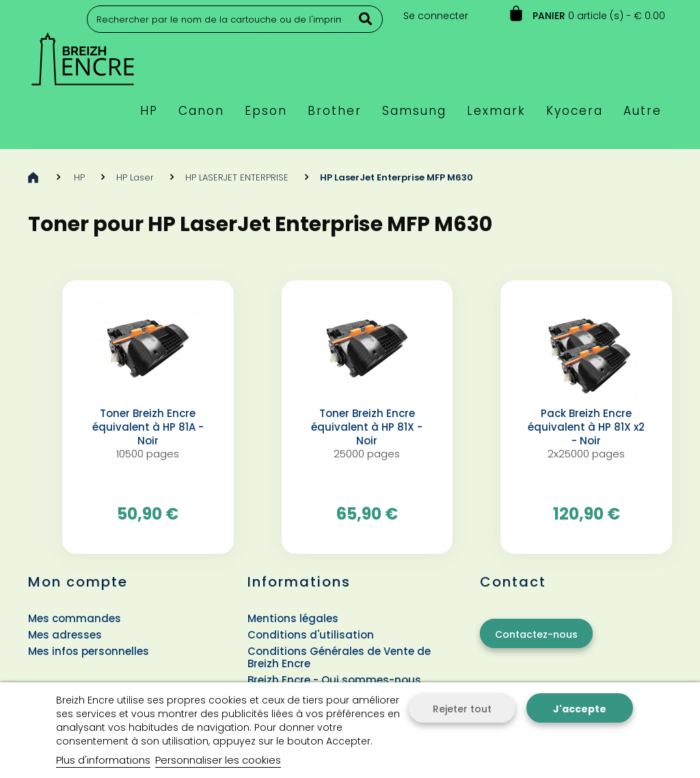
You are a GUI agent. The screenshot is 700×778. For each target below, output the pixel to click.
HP (79, 177)
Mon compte (78, 582)
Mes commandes (75, 618)
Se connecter (436, 16)
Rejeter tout (462, 709)
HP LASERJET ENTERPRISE (237, 177)
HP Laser (135, 177)
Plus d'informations (103, 760)
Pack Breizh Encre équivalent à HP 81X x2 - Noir (586, 427)
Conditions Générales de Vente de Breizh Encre (339, 657)
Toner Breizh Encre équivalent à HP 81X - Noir (367, 427)
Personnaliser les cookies (218, 760)
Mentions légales (293, 618)
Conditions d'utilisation (311, 635)
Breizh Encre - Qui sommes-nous (334, 680)
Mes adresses (65, 635)
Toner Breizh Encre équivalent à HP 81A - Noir (148, 427)
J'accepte (580, 709)
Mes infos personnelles (89, 651)
